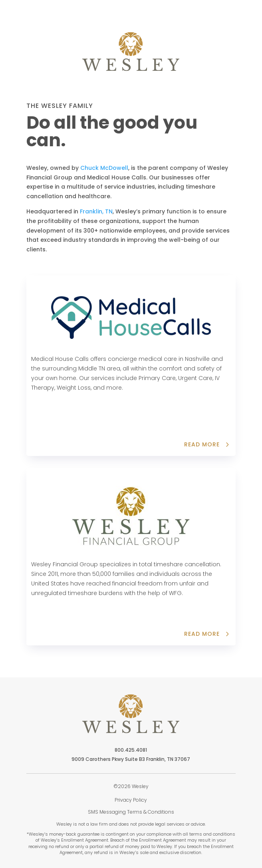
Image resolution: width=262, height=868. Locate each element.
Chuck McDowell (104, 168)
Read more (202, 444)
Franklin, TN (96, 211)
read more (202, 634)
